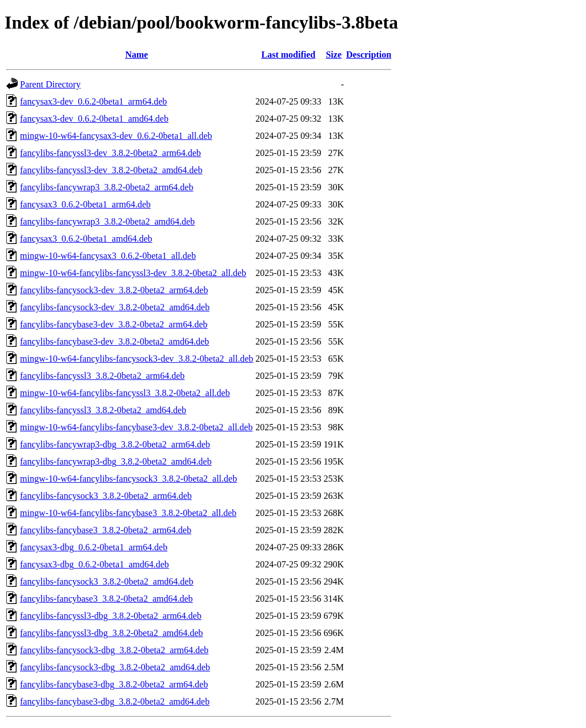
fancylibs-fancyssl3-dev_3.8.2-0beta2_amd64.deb (111, 170)
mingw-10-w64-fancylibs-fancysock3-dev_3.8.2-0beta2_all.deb (137, 359)
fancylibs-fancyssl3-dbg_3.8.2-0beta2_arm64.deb (111, 616)
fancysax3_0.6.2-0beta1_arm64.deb (85, 204)
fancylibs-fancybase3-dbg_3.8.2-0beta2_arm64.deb (114, 684)
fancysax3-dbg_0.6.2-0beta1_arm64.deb (94, 547)
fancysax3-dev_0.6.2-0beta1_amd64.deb (94, 119)
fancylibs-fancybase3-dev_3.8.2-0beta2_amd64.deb (115, 341)
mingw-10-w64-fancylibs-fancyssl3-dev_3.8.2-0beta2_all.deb (133, 273)
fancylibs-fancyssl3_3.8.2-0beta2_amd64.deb (103, 410)
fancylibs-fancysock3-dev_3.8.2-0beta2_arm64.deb (114, 290)
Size (334, 55)
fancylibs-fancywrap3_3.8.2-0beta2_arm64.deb (107, 187)
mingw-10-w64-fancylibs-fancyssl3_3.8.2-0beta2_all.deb (125, 393)
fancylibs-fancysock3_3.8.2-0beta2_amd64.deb (107, 581)
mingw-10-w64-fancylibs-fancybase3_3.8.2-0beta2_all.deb (128, 513)
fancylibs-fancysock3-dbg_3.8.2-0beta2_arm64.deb (114, 650)
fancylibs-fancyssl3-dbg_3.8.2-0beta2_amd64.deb (111, 633)
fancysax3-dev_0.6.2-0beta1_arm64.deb (93, 101)
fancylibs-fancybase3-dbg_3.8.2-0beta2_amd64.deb (115, 701)
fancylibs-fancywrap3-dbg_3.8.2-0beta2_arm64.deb (115, 444)
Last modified (289, 55)
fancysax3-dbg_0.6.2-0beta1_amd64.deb (95, 564)
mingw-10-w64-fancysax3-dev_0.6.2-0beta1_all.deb (116, 136)
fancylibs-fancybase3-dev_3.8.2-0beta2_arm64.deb (114, 324)
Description (369, 55)
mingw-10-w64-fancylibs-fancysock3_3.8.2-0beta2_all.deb (129, 479)
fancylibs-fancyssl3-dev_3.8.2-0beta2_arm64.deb (111, 153)
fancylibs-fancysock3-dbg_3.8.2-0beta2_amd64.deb (115, 667)
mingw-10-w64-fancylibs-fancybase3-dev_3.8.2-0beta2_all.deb (136, 427)
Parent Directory (50, 84)
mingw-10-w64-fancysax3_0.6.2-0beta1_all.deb (108, 256)
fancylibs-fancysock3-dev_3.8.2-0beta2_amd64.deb (115, 307)
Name (137, 55)
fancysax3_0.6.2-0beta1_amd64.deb (86, 239)
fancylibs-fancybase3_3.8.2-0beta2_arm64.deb (106, 530)
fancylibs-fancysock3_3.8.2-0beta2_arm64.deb (106, 496)
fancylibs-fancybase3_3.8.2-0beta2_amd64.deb (107, 599)
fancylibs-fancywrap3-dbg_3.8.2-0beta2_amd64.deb (116, 461)
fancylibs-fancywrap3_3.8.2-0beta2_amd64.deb (107, 221)
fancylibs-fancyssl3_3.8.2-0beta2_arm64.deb (102, 376)
